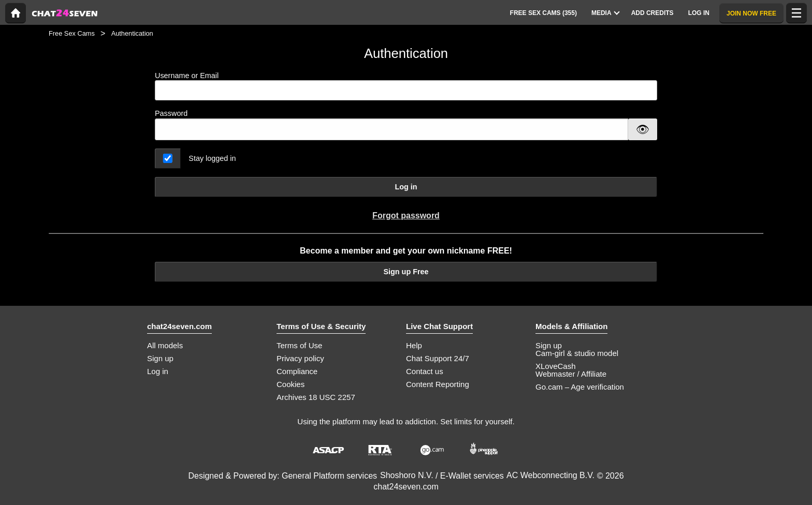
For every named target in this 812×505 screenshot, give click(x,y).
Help (414, 345)
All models (165, 345)
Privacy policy (300, 358)
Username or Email (406, 86)
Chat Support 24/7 (438, 358)
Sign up (160, 358)
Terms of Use (299, 345)
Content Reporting (438, 384)
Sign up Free (406, 272)
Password (171, 113)
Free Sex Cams (72, 33)
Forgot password (406, 216)
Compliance (297, 371)
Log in (406, 187)
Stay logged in (212, 158)
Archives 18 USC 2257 (316, 397)
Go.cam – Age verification (580, 387)
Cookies (291, 384)
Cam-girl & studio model (577, 353)
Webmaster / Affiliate (571, 374)
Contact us (425, 371)
